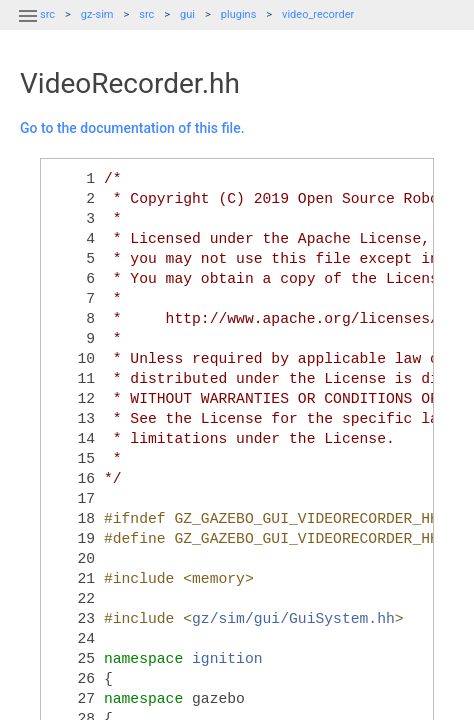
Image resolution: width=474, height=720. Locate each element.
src (146, 14)
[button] (28, 28)
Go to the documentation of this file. (132, 128)
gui (187, 14)
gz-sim (97, 14)
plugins (239, 14)
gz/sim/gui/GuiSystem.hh (293, 619)
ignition (227, 659)
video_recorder (318, 14)
